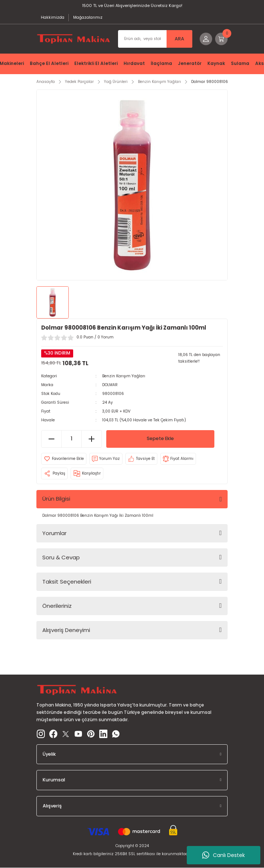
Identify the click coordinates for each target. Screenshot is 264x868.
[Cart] (221, 39)
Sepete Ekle (160, 438)
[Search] (155, 39)
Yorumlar (54, 533)
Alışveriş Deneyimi (66, 630)
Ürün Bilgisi (56, 499)
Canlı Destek (224, 855)
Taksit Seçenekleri (67, 582)
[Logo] (74, 39)
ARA (179, 39)
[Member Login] (206, 39)
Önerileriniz (57, 606)
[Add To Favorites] (64, 459)
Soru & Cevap (61, 557)
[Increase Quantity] (91, 439)
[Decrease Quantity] (52, 439)
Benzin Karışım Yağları (124, 376)
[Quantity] (72, 439)
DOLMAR (110, 385)
